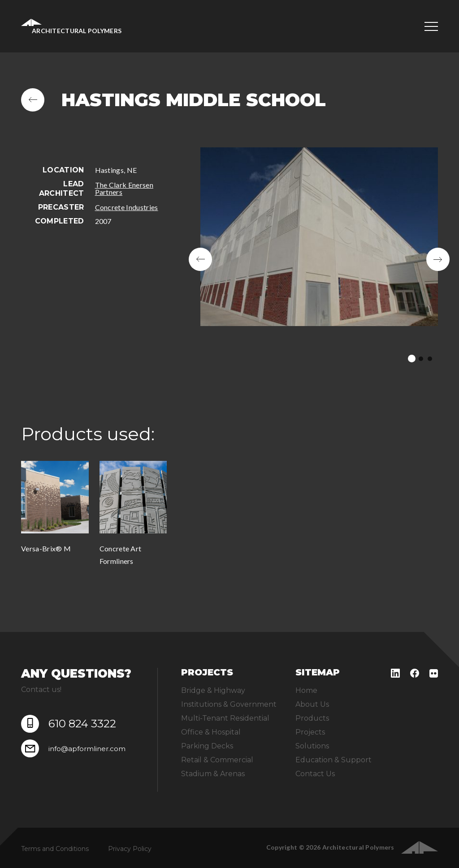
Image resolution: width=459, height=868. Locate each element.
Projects (310, 732)
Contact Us (315, 774)
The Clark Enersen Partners (124, 188)
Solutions (312, 746)
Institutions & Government (229, 704)
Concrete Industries (127, 207)
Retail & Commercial (217, 760)
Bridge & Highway (213, 690)
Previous (200, 259)
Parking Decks (207, 746)
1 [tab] (412, 359)
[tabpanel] (319, 259)
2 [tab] (421, 359)
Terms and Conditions (55, 849)
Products (312, 718)
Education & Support (333, 760)
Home (306, 690)
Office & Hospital (211, 732)
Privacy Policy (130, 849)
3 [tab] (430, 359)
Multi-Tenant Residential (225, 718)
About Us (312, 704)
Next (438, 259)
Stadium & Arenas (213, 774)
